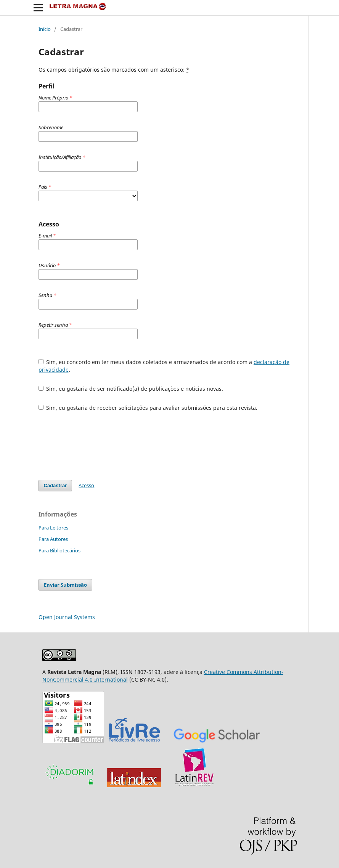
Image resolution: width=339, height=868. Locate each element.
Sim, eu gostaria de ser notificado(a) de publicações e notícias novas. (131, 389)
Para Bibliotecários (59, 550)
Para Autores (53, 539)
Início (45, 29)
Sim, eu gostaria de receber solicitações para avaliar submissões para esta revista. (148, 408)
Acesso (86, 485)
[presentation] (96, 446)
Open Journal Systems (67, 617)
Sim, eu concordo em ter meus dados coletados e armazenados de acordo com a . (164, 366)
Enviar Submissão (65, 585)
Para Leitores (53, 528)
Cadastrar (55, 485)
